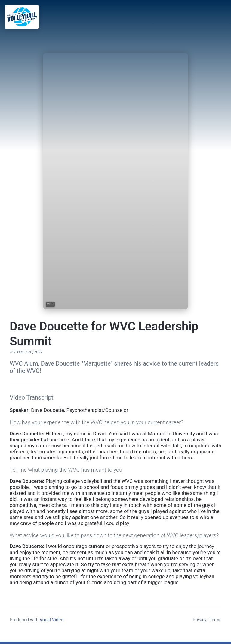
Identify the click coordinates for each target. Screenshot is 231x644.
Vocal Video (51, 620)
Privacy (200, 620)
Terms (216, 620)
